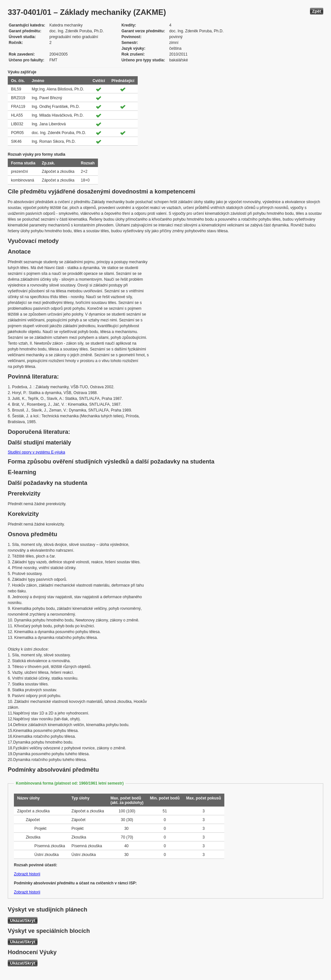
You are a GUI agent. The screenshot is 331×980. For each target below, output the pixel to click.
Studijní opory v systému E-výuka (36, 452)
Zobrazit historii (27, 874)
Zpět (317, 11)
